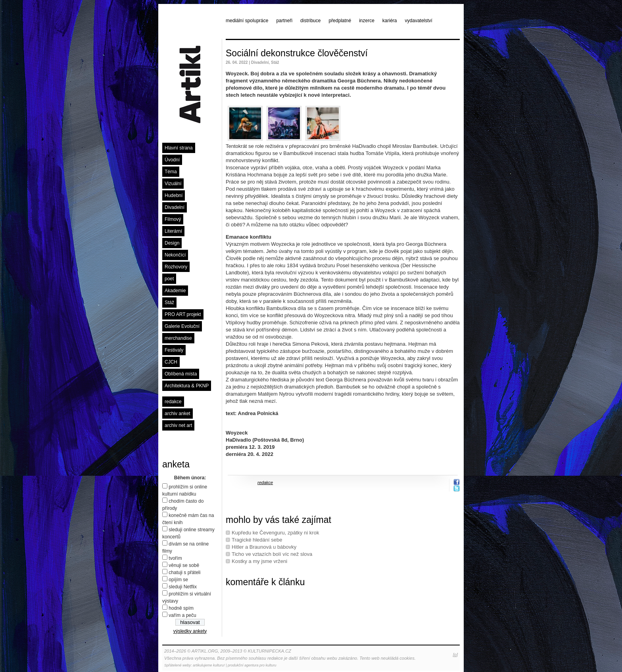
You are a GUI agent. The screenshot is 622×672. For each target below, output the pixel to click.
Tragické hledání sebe (257, 540)
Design (172, 243)
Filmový (173, 219)
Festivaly (174, 350)
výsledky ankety (190, 631)
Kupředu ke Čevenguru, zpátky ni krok (275, 533)
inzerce (367, 21)
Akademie (175, 291)
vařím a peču (182, 615)
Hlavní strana (179, 148)
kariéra (390, 21)
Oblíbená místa (181, 374)
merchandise (178, 338)
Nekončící (175, 255)
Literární (173, 231)
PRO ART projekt (183, 314)
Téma (171, 172)
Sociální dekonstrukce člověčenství (297, 53)
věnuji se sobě (184, 565)
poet (169, 279)
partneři (284, 21)
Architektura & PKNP (187, 386)
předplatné (340, 21)
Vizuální (173, 184)
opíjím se (178, 580)
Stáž (169, 302)
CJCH (171, 362)
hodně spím (181, 608)
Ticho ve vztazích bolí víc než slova (272, 554)
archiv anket (178, 414)
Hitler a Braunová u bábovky (264, 547)
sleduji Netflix (183, 587)
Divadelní (175, 207)
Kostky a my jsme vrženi (259, 561)
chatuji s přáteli (184, 572)
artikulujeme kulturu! (209, 665)
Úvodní (172, 160)
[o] (455, 655)
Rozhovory (176, 267)
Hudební (174, 195)
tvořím (175, 558)
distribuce (310, 21)
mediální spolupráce (247, 21)
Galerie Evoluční (182, 326)
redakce (173, 402)
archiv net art (178, 425)
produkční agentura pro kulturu (252, 665)
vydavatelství (419, 21)
